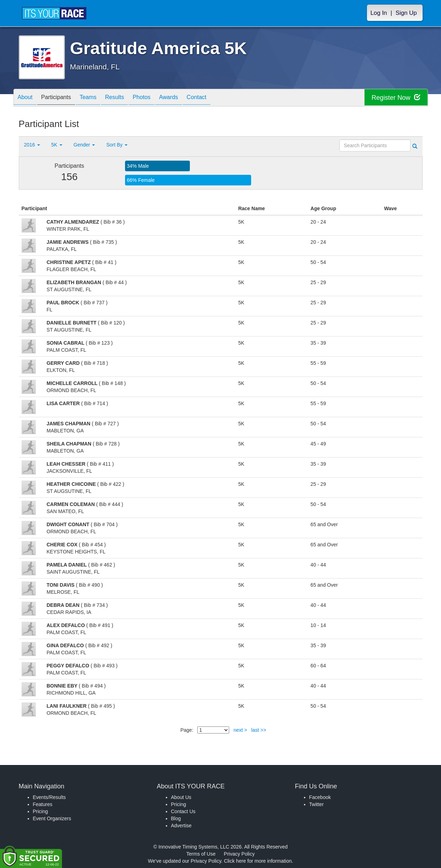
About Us (181, 797)
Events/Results (49, 797)
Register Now (394, 98)
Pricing (41, 811)
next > (240, 730)
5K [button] (57, 145)
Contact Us (183, 811)
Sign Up (406, 13)
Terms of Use (201, 854)
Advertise (181, 826)
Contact (219, 98)
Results (127, 98)
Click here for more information (258, 861)
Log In (379, 13)
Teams (97, 98)
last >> (259, 730)
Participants (61, 98)
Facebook (320, 797)
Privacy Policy (239, 854)
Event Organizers (52, 818)
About (27, 98)
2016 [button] (32, 145)
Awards (188, 98)
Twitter (316, 804)
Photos (157, 98)
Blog (176, 818)
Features (43, 804)
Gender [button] (84, 145)
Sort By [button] (117, 145)
